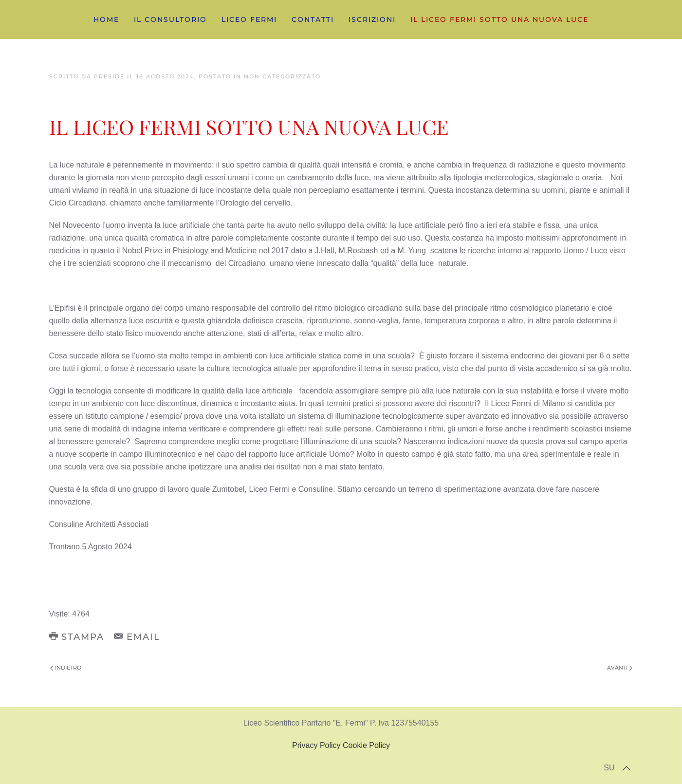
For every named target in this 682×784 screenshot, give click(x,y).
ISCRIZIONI (372, 19)
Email (137, 637)
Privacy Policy (316, 745)
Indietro (66, 668)
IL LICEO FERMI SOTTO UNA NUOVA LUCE (499, 19)
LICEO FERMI (249, 19)
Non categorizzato (282, 76)
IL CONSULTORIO (170, 19)
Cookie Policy (366, 745)
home (106, 19)
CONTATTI (313, 19)
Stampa (77, 637)
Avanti (620, 668)
